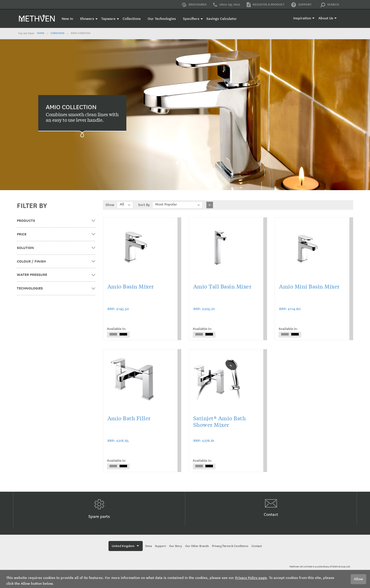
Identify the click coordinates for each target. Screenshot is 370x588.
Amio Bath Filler (129, 418)
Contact (271, 508)
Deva (149, 546)
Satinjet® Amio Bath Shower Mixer (220, 421)
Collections (58, 33)
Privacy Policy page (251, 578)
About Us (326, 18)
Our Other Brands (197, 546)
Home (41, 33)
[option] (113, 334)
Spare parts (99, 509)
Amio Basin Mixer (131, 286)
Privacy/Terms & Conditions (230, 546)
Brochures (194, 5)
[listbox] (118, 335)
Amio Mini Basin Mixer (309, 286)
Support (301, 5)
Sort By (144, 205)
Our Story (176, 546)
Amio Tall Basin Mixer (223, 286)
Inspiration (302, 18)
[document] (185, 579)
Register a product (266, 5)
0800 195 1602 (227, 5)
